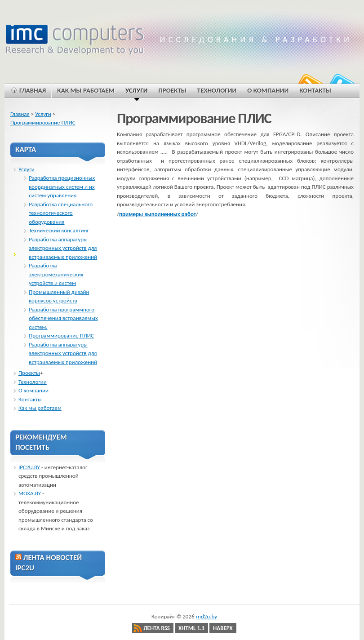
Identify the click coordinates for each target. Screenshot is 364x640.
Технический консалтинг (59, 230)
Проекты (29, 373)
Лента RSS (157, 628)
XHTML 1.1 (191, 628)
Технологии (33, 382)
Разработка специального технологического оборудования (61, 213)
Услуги (43, 114)
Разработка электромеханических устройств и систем (56, 274)
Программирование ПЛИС (43, 122)
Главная (20, 114)
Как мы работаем (40, 408)
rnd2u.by (207, 616)
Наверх (223, 628)
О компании (33, 390)
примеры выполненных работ (158, 214)
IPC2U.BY (29, 467)
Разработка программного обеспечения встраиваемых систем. (63, 318)
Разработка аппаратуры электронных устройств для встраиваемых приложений (63, 248)
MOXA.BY (30, 493)
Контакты (30, 399)
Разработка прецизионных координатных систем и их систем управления (62, 187)
